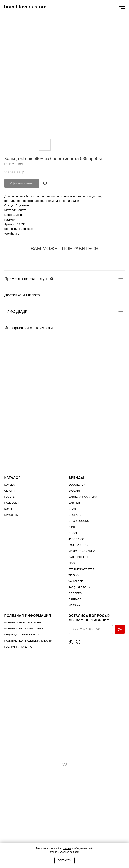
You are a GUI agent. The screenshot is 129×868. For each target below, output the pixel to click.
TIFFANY (74, 575)
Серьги (10, 491)
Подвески (12, 503)
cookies (67, 848)
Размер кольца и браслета (24, 629)
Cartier (74, 503)
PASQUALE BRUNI (80, 587)
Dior (72, 527)
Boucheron (77, 485)
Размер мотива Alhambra (23, 623)
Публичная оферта (18, 647)
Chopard (75, 515)
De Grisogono (79, 521)
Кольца (10, 485)
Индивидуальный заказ (22, 635)
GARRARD (75, 599)
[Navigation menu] (122, 7)
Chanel (74, 509)
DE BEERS (75, 593)
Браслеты (11, 515)
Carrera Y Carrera (83, 497)
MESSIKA (74, 605)
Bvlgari (74, 491)
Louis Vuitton (79, 545)
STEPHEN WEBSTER (82, 569)
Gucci (73, 533)
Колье (9, 509)
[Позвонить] (78, 642)
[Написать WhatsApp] (71, 642)
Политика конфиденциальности (28, 641)
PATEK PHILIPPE (79, 557)
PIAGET (73, 563)
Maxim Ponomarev (82, 551)
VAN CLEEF (76, 581)
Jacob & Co (77, 539)
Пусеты (10, 497)
